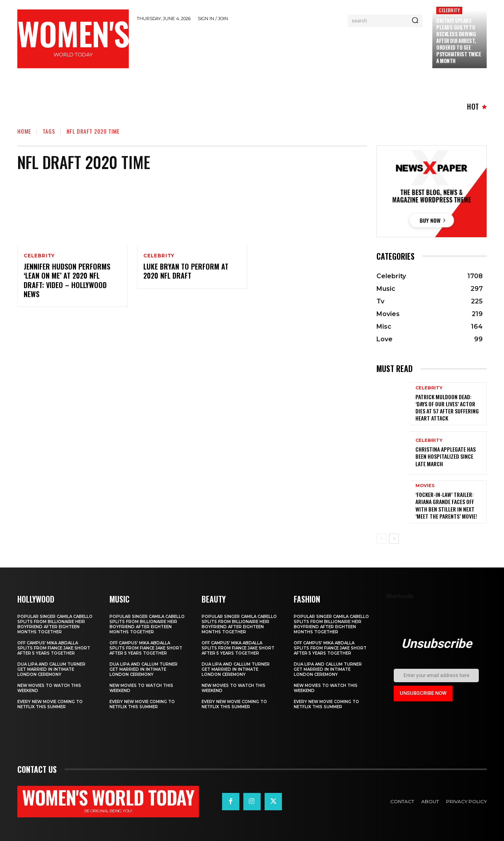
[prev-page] (381, 539)
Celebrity (449, 10)
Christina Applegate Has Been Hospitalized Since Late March (446, 456)
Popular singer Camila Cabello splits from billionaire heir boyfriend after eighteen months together (55, 624)
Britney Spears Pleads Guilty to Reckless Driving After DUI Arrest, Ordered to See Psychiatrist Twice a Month (459, 40)
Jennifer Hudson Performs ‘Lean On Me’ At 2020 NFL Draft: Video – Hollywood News (67, 280)
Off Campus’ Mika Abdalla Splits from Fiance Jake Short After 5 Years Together (54, 648)
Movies (425, 486)
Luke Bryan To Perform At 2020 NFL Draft (186, 271)
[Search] (415, 21)
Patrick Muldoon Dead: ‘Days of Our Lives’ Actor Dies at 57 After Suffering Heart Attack (447, 407)
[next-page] (394, 539)
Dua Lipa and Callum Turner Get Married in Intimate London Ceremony (51, 669)
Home (24, 131)
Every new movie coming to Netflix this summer (50, 704)
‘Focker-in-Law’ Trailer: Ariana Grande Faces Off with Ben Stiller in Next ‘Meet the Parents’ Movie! (446, 505)
